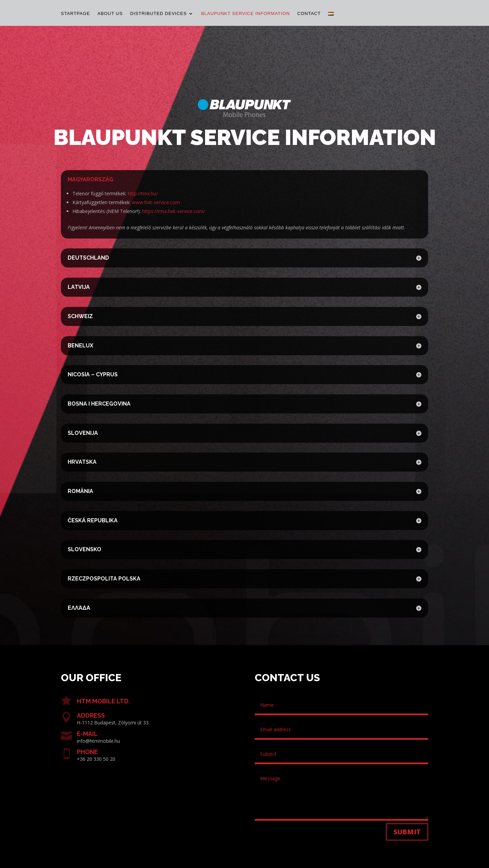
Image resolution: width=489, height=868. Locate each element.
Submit (407, 832)
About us (110, 14)
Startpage (75, 14)
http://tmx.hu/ (143, 193)
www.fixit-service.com (156, 202)
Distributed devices (158, 14)
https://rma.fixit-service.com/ (174, 211)
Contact (309, 14)
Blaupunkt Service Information (245, 14)
